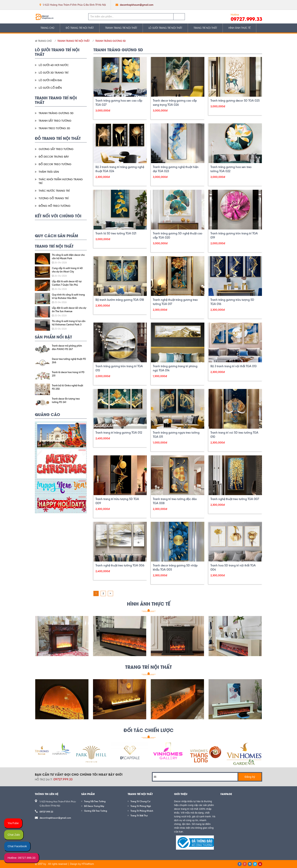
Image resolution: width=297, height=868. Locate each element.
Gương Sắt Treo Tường (56, 149)
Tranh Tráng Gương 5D (111, 41)
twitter (244, 5)
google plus (251, 5)
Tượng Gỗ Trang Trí (54, 198)
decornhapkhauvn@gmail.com (137, 5)
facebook (236, 5)
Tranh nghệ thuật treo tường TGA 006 (120, 565)
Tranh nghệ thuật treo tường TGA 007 (235, 499)
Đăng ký (250, 777)
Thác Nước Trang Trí (54, 191)
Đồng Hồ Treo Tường (55, 206)
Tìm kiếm (179, 17)
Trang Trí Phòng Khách (142, 811)
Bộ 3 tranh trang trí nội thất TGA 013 (233, 366)
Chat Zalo (14, 835)
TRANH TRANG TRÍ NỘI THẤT (121, 28)
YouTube (13, 823)
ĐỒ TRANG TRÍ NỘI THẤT (80, 28)
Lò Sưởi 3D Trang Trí (54, 73)
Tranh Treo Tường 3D (54, 128)
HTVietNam (88, 864)
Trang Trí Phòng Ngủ (141, 806)
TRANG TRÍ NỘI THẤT (205, 28)
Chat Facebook (17, 846)
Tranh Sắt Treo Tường (55, 121)
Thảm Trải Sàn (49, 172)
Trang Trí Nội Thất (148, 667)
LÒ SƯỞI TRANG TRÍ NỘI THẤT (165, 28)
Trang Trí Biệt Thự (139, 815)
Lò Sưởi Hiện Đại (50, 80)
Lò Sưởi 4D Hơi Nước (54, 65)
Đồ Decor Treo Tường (55, 164)
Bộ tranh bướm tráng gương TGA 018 (120, 300)
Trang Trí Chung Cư (140, 801)
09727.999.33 (246, 19)
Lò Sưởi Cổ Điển (50, 88)
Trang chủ (43, 41)
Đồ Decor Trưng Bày (54, 157)
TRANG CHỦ (47, 28)
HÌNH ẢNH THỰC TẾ (240, 28)
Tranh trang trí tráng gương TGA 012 (119, 433)
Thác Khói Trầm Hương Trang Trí (61, 181)
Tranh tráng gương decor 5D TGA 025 (235, 101)
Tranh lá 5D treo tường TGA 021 (116, 233)
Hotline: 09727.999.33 (21, 858)
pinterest (259, 5)
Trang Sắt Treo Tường (95, 801)
